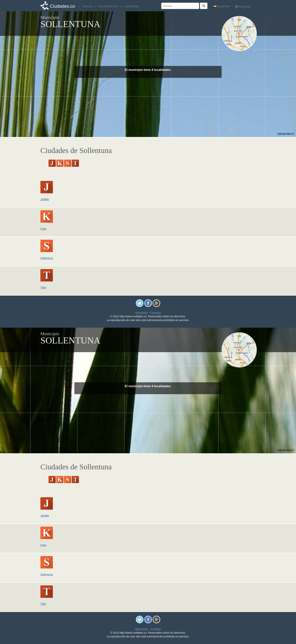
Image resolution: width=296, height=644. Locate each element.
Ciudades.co (62, 6)
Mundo (242, 7)
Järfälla (45, 199)
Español (221, 6)
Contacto (156, 313)
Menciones (142, 313)
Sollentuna (47, 258)
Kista (43, 229)
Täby (43, 288)
